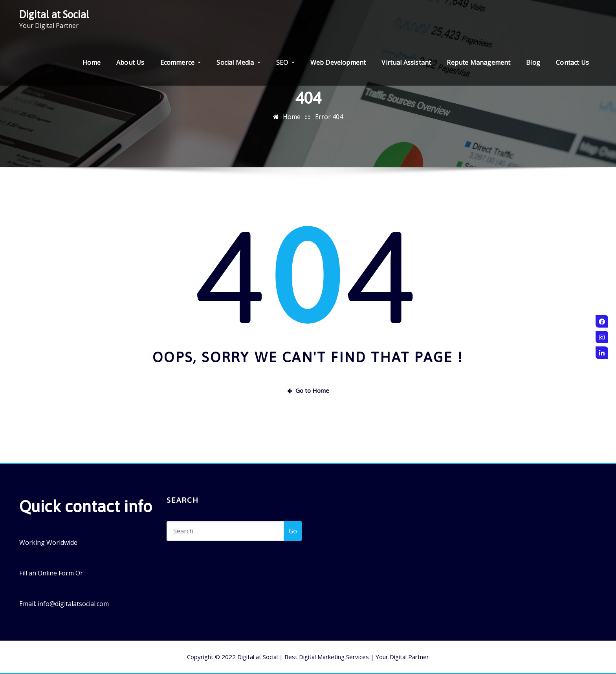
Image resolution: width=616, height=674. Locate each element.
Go (293, 531)
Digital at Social (54, 14)
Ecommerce (181, 62)
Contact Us (572, 62)
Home (92, 62)
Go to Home (308, 390)
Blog (533, 62)
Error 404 (329, 117)
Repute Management (478, 62)
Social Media (238, 62)
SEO (285, 62)
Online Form (56, 573)
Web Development (338, 62)
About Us (130, 62)
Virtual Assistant (406, 62)
